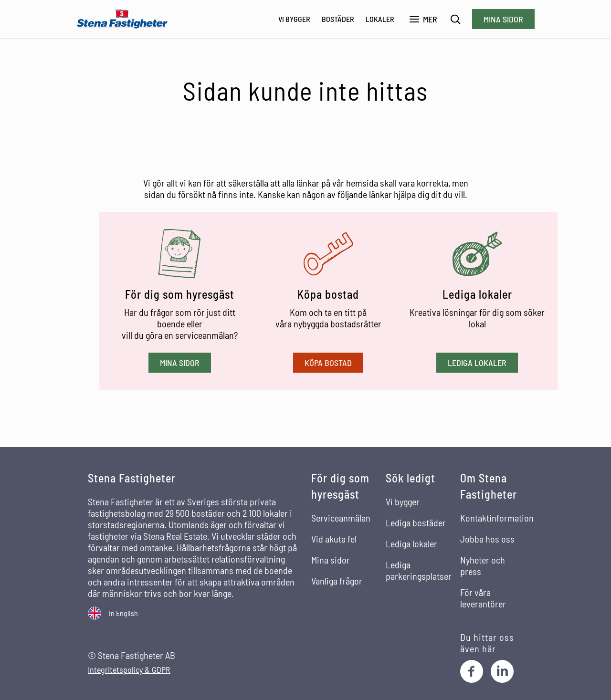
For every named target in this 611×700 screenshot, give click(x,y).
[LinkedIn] (502, 671)
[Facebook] (472, 671)
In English (123, 613)
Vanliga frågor (337, 581)
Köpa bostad (328, 363)
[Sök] (456, 19)
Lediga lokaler (477, 363)
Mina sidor (503, 19)
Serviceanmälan (341, 518)
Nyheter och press (483, 565)
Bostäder (338, 19)
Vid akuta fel (334, 539)
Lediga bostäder (416, 522)
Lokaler (380, 19)
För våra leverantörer (483, 598)
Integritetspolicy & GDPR (129, 670)
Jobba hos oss (487, 539)
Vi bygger (294, 19)
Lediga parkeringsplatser (419, 570)
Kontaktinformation (497, 518)
